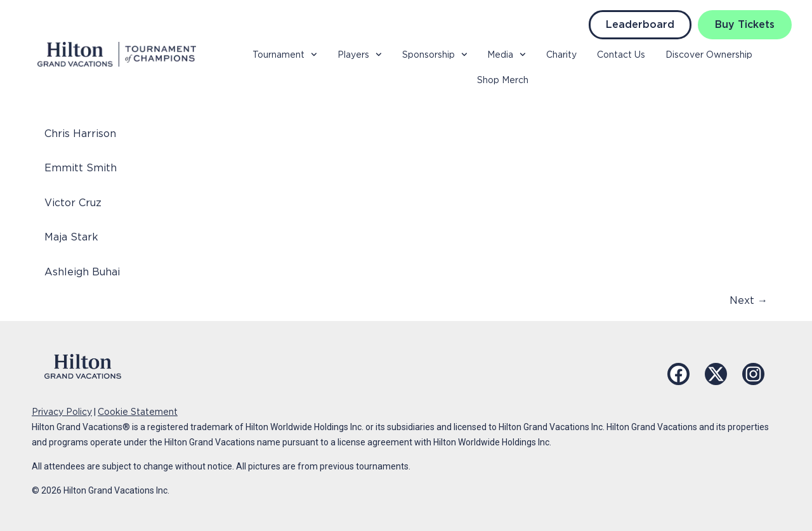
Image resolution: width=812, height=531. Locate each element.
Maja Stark (71, 237)
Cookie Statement (138, 412)
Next (749, 300)
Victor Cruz (73, 203)
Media (507, 55)
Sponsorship (435, 55)
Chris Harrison (80, 134)
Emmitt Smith (81, 168)
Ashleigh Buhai (82, 272)
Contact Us (621, 55)
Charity (561, 55)
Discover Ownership (709, 55)
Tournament (285, 55)
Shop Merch (503, 80)
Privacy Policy (62, 412)
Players (360, 55)
